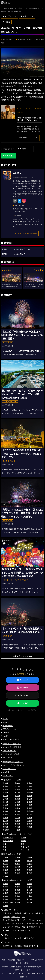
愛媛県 (17, 821)
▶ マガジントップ (10, 16)
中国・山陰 (25, 847)
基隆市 (5, 861)
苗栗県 (17, 870)
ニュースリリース (9, 769)
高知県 (29, 821)
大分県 (17, 827)
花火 (23, 917)
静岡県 (17, 805)
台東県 (17, 867)
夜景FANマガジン (12, 910)
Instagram (23, 687)
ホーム (5, 719)
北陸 (4, 844)
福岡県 (5, 824)
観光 (4, 927)
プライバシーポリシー (11, 739)
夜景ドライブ (28, 938)
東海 (22, 844)
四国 (4, 850)
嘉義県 (29, 893)
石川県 (5, 802)
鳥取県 (5, 814)
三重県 (29, 805)
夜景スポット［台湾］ (13, 854)
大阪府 (5, 808)
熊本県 (5, 827)
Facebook (22, 680)
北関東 (23, 838)
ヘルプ (5, 736)
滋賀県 (5, 811)
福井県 (17, 802)
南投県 (5, 870)
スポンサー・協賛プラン (12, 744)
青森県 (17, 783)
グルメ (11, 927)
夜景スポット (8, 913)
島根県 (17, 814)
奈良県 (17, 811)
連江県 (5, 876)
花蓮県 (5, 873)
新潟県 (29, 796)
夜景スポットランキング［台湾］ (19, 880)
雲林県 (17, 893)
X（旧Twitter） (23, 695)
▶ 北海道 (6, 22)
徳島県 (29, 818)
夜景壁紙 (18, 946)
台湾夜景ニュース (9, 930)
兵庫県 (29, 808)
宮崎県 (29, 827)
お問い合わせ (8, 757)
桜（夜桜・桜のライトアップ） (15, 920)
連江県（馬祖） (9, 902)
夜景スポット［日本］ (13, 780)
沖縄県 (17, 830)
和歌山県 (30, 811)
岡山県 (29, 814)
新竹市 (17, 861)
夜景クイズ (16, 917)
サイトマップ (8, 776)
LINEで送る (8, 156)
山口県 (17, 818)
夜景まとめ (39, 913)
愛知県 (29, 802)
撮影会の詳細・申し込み (28, 138)
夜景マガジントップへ (22, 656)
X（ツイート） (25, 149)
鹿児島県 (6, 830)
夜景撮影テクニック (31, 946)
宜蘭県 (29, 870)
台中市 (5, 864)
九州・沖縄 (25, 850)
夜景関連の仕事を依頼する (13, 762)
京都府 (17, 808)
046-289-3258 (27, 960)
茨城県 (17, 789)
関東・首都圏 (8, 841)
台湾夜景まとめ (24, 930)
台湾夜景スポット (34, 927)
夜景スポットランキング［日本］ (19, 834)
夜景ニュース (28, 913)
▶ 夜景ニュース (27, 16)
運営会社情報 (8, 726)
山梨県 (5, 799)
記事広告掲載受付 (9, 751)
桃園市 (29, 858)
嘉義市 (5, 906)
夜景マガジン (8, 946)
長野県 (17, 799)
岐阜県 (5, 805)
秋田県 (17, 786)
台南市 (17, 864)
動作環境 (6, 772)
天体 (42, 923)
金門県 (29, 873)
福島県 (5, 789)
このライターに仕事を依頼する (26, 233)
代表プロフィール (9, 729)
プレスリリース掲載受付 (12, 747)
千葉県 (17, 796)
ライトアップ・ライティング (14, 923)
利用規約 (6, 732)
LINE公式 (23, 703)
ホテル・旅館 (20, 927)
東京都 (17, 793)
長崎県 (29, 824)
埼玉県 (5, 796)
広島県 (5, 818)
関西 (4, 847)
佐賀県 (17, 824)
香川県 (5, 821)
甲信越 (23, 841)
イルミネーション (35, 920)
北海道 (5, 783)
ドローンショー (32, 923)
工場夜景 (18, 913)
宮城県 (5, 786)
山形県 (29, 786)
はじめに (6, 722)
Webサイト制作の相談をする (14, 765)
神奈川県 (30, 793)
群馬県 (5, 793)
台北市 (5, 858)
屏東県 (5, 867)
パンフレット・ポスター (12, 754)
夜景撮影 (6, 917)
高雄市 (29, 864)
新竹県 (29, 861)
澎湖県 (17, 873)
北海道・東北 (8, 838)
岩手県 (29, 783)
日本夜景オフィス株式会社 (24, 967)
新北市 (17, 858)
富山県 (29, 799)
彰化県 (29, 867)
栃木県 (29, 789)
